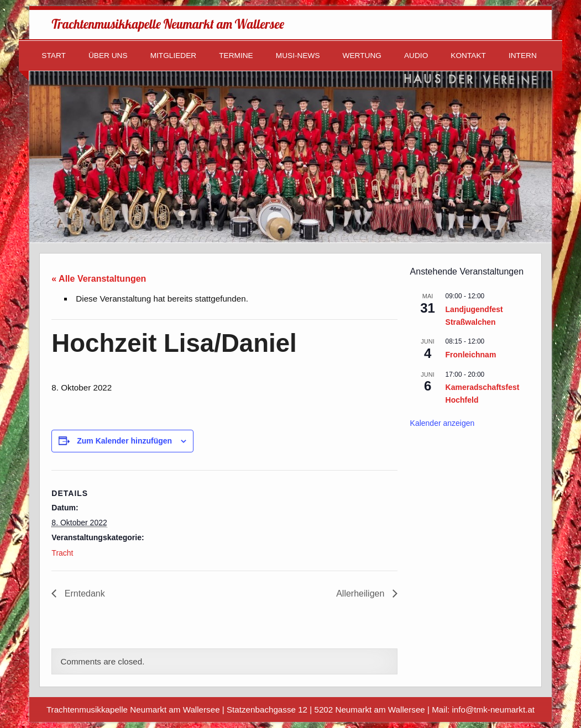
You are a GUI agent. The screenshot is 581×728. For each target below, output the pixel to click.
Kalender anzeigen (443, 423)
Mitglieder (174, 56)
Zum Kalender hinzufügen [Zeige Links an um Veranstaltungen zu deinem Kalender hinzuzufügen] (124, 441)
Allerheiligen (362, 594)
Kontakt (468, 56)
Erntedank (83, 594)
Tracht (62, 553)
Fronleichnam (471, 355)
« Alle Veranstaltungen (99, 279)
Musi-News (298, 56)
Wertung (362, 56)
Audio (416, 56)
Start (54, 56)
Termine (236, 56)
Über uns (108, 56)
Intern (523, 56)
